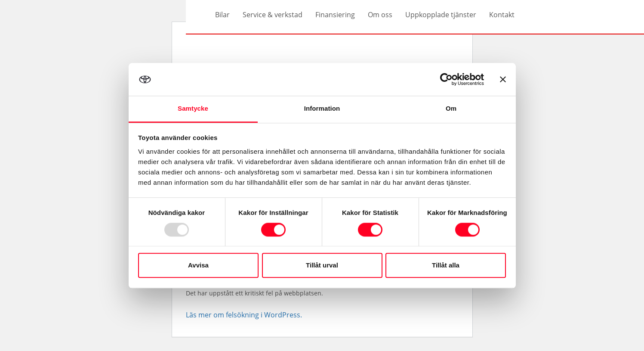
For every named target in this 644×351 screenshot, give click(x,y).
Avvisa (198, 266)
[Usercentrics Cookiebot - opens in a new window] (446, 79)
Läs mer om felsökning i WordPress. (244, 315)
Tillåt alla (446, 266)
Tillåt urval (322, 266)
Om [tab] (451, 109)
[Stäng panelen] (503, 79)
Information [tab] (322, 109)
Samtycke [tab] (193, 109)
